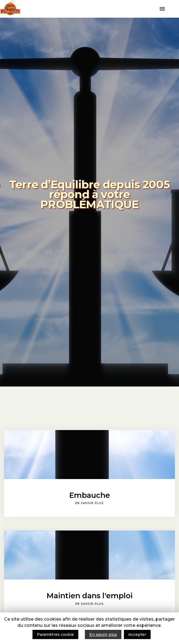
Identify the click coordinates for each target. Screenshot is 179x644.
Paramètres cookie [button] (55, 634)
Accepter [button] (137, 634)
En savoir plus (103, 634)
